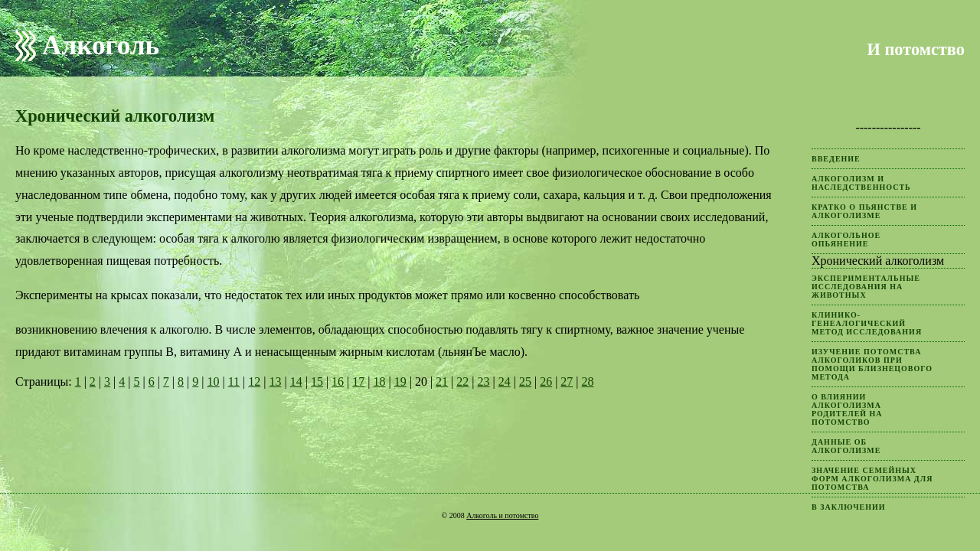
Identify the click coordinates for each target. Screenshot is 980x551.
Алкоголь (101, 46)
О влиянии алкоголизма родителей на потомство (847, 409)
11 (234, 381)
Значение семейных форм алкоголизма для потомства (872, 479)
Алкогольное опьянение (846, 240)
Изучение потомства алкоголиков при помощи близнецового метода (872, 364)
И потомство (916, 49)
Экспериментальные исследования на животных (866, 287)
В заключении (849, 507)
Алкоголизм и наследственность (861, 183)
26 (546, 381)
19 (400, 381)
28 (588, 381)
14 (296, 381)
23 (484, 381)
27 (567, 381)
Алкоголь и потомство (502, 515)
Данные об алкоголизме (846, 446)
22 (462, 381)
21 (442, 381)
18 (380, 381)
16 (338, 381)
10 (213, 381)
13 (275, 381)
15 (317, 381)
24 (505, 381)
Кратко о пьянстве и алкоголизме (864, 211)
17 (358, 381)
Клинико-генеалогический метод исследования (867, 323)
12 (254, 381)
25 (525, 381)
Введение (836, 159)
